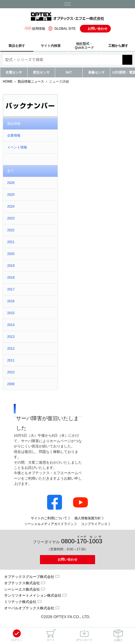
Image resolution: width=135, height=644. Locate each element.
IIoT (69, 72)
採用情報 (35, 28)
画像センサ (96, 72)
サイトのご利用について (49, 518)
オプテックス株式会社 (22, 583)
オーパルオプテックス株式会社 (29, 608)
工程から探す (118, 46)
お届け (118, 635)
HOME (8, 81)
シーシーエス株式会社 (22, 589)
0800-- (82, 540)
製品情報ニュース (31, 81)
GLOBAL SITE (61, 28)
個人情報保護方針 (88, 518)
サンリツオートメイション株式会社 (33, 595)
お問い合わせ (98, 29)
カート (51, 635)
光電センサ (14, 72)
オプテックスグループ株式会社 (29, 577)
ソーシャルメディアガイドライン (49, 524)
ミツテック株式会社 (20, 602)
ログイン (17, 635)
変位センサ (41, 72)
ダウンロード (84, 635)
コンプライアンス (94, 524)
